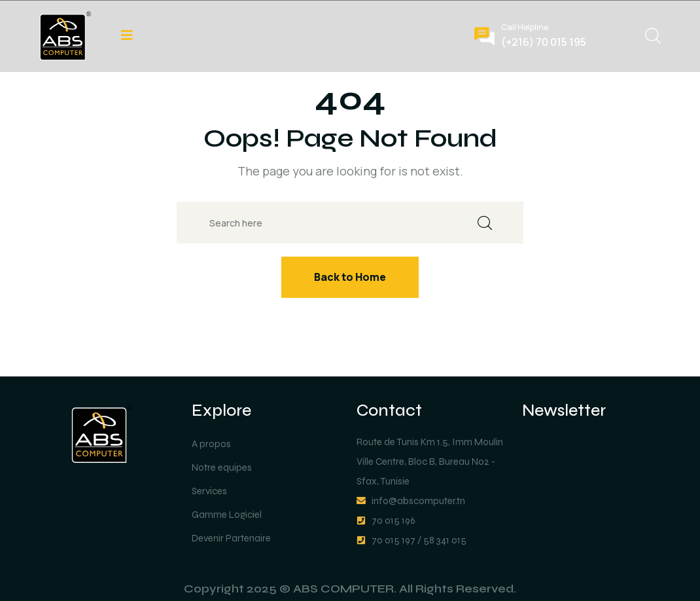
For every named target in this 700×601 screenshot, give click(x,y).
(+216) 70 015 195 (544, 42)
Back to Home (350, 277)
